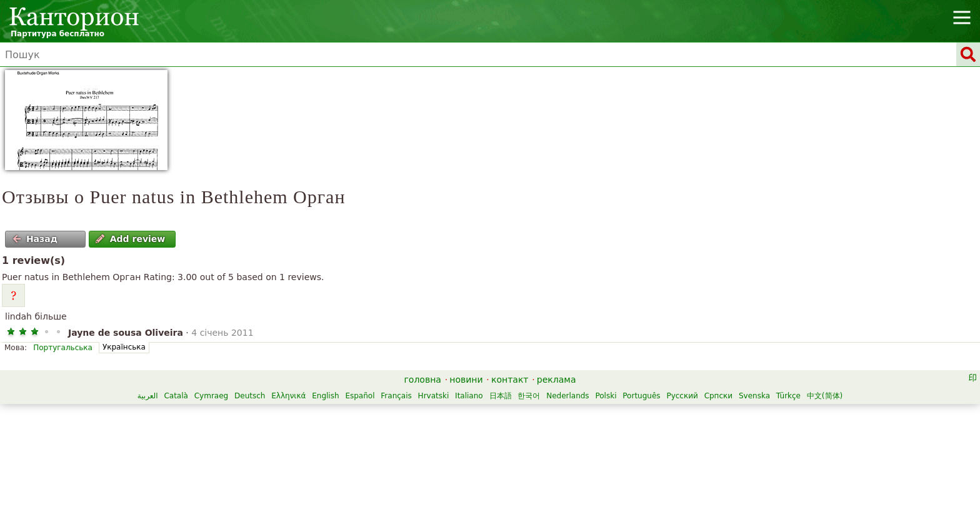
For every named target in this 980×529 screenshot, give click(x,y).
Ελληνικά (288, 396)
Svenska (754, 396)
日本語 (501, 396)
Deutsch (250, 396)
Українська (124, 347)
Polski (606, 396)
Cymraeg (211, 396)
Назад (35, 239)
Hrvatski (434, 396)
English (325, 396)
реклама (557, 380)
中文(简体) (825, 396)
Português (641, 396)
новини (466, 380)
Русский (682, 396)
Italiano (469, 396)
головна (423, 380)
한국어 (529, 396)
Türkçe (788, 396)
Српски (719, 396)
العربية (148, 396)
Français (396, 396)
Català (176, 396)
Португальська (63, 348)
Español (360, 396)
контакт (510, 380)
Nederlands (567, 396)
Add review (130, 239)
